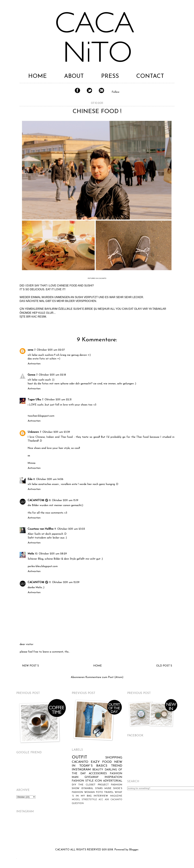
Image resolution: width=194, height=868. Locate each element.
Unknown (33, 432)
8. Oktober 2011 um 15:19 (64, 500)
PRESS (110, 76)
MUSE (108, 788)
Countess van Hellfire (41, 529)
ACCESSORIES (98, 774)
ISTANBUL (87, 788)
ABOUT (74, 76)
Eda (30, 479)
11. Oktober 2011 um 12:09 (64, 582)
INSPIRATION (113, 777)
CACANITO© (36, 500)
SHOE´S (118, 788)
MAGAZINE (116, 796)
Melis (31, 554)
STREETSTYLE (89, 800)
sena (30, 350)
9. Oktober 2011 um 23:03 (70, 529)
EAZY (95, 762)
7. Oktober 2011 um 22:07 (49, 350)
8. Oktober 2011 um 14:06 (48, 479)
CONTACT (150, 76)
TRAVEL (109, 792)
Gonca (31, 375)
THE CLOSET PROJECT (93, 785)
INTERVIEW (101, 796)
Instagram (101, 90)
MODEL (76, 800)
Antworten (34, 364)
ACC (101, 800)
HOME (37, 76)
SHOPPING (114, 758)
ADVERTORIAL (113, 781)
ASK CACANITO (113, 800)
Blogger (134, 850)
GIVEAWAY (92, 777)
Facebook (77, 90)
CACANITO (80, 762)
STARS (99, 788)
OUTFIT (79, 757)
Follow (116, 92)
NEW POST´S (30, 666)
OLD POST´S (164, 666)
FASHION (78, 781)
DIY (74, 785)
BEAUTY (98, 770)
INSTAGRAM (81, 770)
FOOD (107, 762)
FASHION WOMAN (83, 792)
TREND (117, 766)
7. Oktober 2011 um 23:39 (55, 432)
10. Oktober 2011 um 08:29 (51, 554)
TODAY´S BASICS (93, 766)
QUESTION (78, 803)
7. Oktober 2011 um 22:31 (57, 400)
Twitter (89, 90)
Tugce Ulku (34, 400)
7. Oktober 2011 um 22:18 (51, 375)
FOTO (99, 792)
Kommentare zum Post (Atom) (104, 677)
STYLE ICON (94, 781)
